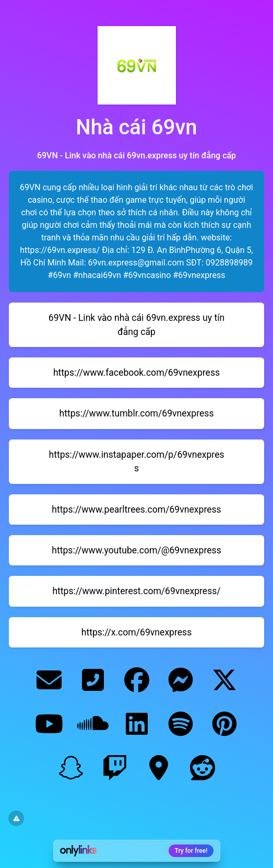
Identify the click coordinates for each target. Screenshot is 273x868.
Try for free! (191, 851)
